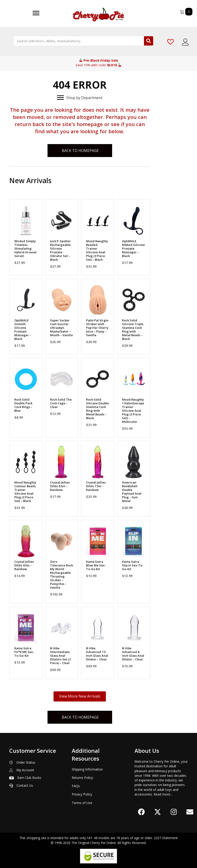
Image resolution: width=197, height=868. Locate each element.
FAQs (76, 786)
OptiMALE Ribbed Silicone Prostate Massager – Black (133, 248)
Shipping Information (87, 769)
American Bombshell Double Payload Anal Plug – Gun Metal (132, 492)
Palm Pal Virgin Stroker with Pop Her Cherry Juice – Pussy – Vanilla (97, 328)
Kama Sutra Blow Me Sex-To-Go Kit (96, 565)
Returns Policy (82, 778)
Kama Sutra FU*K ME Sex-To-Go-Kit (24, 652)
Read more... (163, 794)
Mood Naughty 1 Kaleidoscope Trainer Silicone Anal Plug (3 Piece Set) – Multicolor (133, 411)
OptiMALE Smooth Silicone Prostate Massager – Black (23, 330)
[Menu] (36, 13)
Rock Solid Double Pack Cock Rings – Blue (23, 405)
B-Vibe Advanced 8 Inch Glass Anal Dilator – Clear (133, 654)
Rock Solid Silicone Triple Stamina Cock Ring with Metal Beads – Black (133, 330)
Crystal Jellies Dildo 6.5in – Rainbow (60, 486)
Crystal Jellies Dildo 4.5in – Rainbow (24, 565)
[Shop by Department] (80, 98)
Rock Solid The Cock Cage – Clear (61, 403)
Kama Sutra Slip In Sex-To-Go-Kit (133, 565)
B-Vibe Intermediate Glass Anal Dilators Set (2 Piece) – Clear (60, 656)
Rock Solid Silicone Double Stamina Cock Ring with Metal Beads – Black (97, 409)
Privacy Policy (82, 794)
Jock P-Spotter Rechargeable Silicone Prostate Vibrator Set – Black (60, 250)
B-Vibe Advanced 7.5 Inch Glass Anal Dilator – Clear (97, 654)
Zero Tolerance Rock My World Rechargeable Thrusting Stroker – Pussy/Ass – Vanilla (61, 575)
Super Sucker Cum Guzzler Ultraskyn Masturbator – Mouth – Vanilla (61, 328)
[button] (141, 812)
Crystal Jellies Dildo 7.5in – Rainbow (96, 486)
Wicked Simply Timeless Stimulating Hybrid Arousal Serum (25, 248)
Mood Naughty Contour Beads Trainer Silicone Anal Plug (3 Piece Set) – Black (25, 492)
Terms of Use (82, 803)
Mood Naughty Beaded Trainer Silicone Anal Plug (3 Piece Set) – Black (97, 250)
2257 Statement (166, 838)
